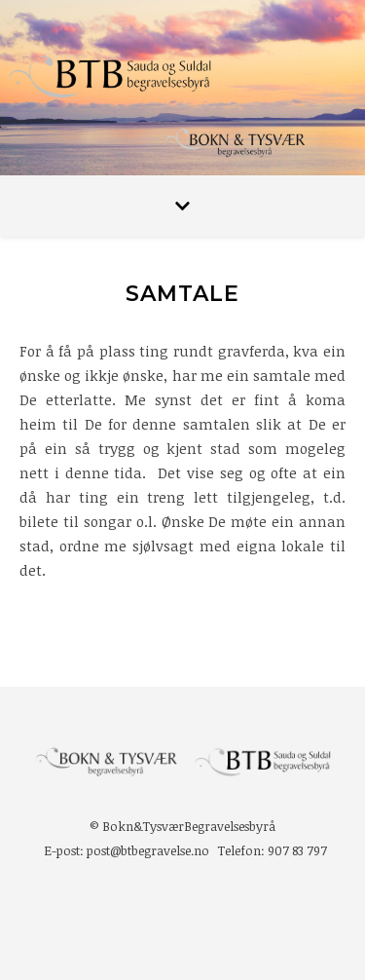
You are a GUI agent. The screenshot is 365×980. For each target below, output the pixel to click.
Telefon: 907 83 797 (272, 850)
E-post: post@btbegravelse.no (127, 850)
